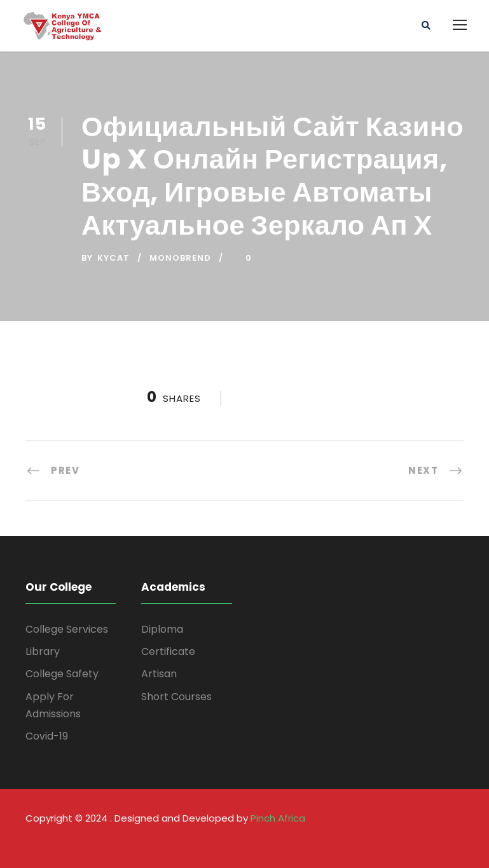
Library (43, 651)
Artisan (159, 674)
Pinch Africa (278, 818)
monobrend (180, 258)
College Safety (62, 674)
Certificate (168, 651)
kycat (114, 258)
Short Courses (176, 697)
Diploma (162, 629)
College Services (67, 629)
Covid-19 (47, 736)
